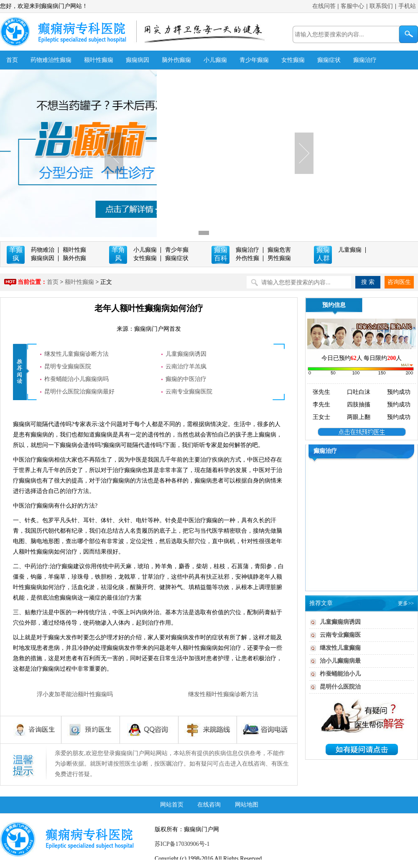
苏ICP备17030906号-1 (182, 844)
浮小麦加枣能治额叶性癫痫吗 (75, 694)
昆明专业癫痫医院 (68, 366)
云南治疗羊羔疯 (186, 366)
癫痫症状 (329, 60)
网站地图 (247, 805)
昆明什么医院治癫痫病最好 (79, 392)
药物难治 (43, 250)
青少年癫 (177, 250)
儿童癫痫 (350, 250)
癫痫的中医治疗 (186, 379)
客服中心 (352, 6)
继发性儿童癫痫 (340, 648)
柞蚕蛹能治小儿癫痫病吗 (76, 379)
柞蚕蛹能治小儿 (340, 674)
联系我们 (381, 6)
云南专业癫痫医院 (189, 392)
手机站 (407, 6)
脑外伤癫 (74, 258)
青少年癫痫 (254, 60)
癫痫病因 (138, 60)
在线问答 (324, 6)
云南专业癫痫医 (340, 635)
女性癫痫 (293, 60)
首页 (12, 60)
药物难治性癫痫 (51, 60)
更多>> (406, 603)
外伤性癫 (247, 258)
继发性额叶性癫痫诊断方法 (223, 694)
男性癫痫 (279, 258)
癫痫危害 (279, 250)
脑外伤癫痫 (176, 60)
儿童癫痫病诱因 (186, 354)
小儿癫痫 (215, 60)
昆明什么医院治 (340, 687)
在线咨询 (209, 805)
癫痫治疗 (365, 60)
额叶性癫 (74, 250)
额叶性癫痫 (99, 60)
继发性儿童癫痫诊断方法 (76, 354)
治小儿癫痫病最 (340, 661)
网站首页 (172, 805)
